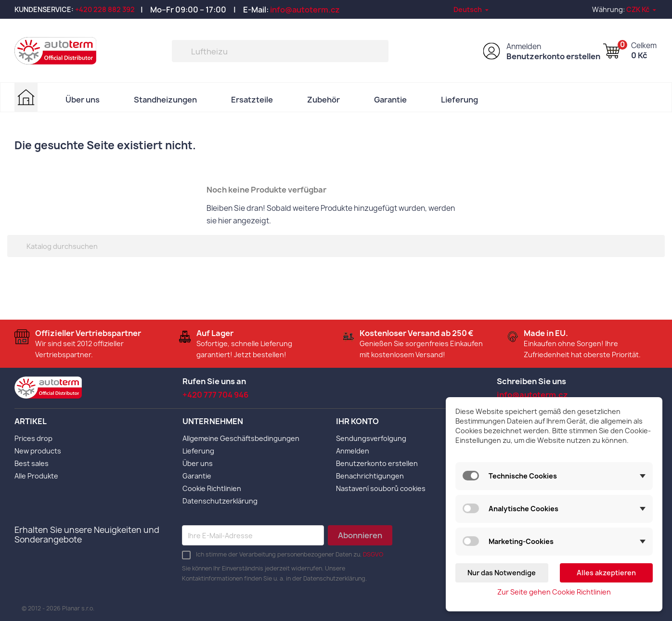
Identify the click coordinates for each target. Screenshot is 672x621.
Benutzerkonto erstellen (553, 56)
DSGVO (373, 554)
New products (38, 451)
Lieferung (459, 100)
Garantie (390, 100)
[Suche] (280, 51)
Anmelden (524, 46)
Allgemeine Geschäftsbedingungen (241, 438)
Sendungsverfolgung (371, 438)
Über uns (83, 100)
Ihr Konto (357, 421)
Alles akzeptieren (606, 573)
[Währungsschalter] (642, 9)
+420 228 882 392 (105, 9)
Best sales (32, 463)
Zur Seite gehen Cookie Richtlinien (554, 592)
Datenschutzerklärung (220, 501)
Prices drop (33, 438)
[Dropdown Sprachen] (472, 9)
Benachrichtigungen (370, 476)
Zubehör (323, 100)
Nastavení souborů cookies (381, 488)
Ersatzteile (252, 100)
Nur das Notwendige (502, 573)
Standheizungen (165, 100)
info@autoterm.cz (305, 10)
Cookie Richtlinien (212, 488)
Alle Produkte (36, 476)
